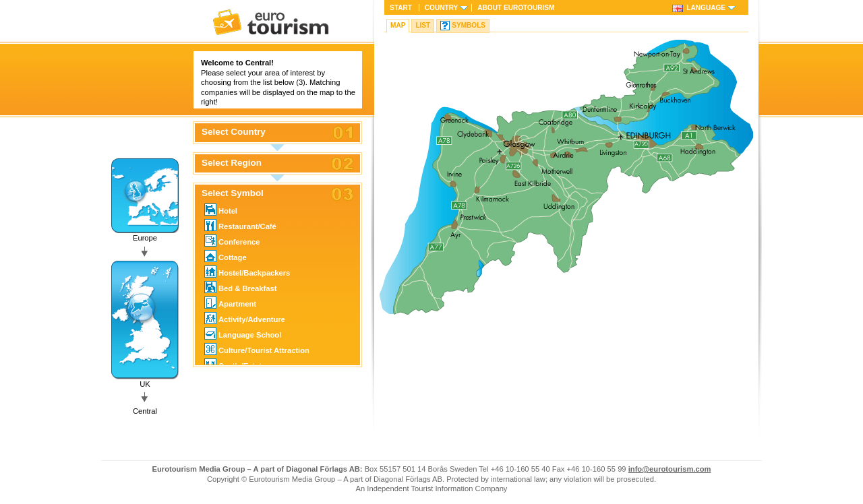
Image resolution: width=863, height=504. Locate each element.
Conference (232, 241)
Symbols (469, 25)
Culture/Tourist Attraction (257, 349)
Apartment (230, 303)
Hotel (221, 210)
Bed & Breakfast (240, 287)
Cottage (226, 256)
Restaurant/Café (240, 225)
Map (398, 25)
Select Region (232, 163)
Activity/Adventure (245, 318)
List (423, 25)
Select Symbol (233, 193)
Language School (243, 334)
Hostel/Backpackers (247, 272)
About (516, 8)
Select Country (234, 132)
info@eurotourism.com (670, 469)
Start (401, 8)
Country (441, 8)
